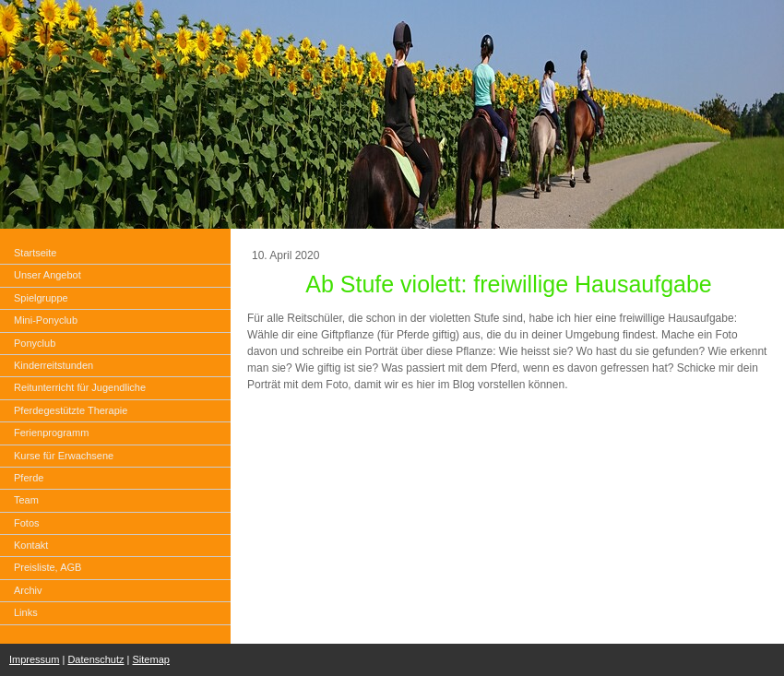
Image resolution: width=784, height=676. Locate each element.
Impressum (34, 659)
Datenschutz (95, 659)
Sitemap (151, 659)
